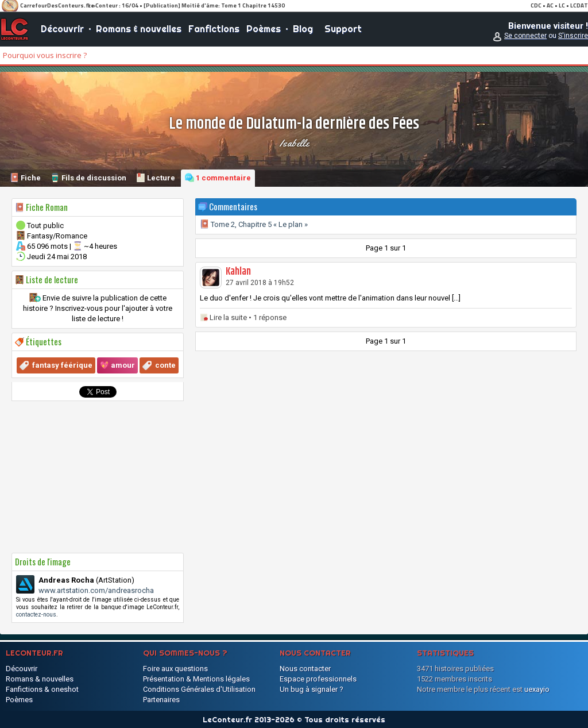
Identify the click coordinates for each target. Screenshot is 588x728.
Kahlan (238, 272)
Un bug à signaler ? (312, 689)
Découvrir (62, 29)
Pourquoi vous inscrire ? (45, 55)
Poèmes (264, 29)
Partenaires (161, 700)
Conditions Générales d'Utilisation (199, 689)
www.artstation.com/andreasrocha (96, 590)
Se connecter (525, 36)
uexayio (537, 689)
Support (343, 29)
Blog (303, 29)
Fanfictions (214, 29)
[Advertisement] (98, 477)
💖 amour (117, 365)
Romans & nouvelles (139, 29)
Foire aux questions (175, 669)
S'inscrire (573, 36)
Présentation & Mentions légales (196, 679)
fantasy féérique (62, 365)
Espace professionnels (318, 679)
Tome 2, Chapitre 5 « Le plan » (254, 224)
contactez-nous (36, 615)
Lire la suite (228, 317)
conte (165, 365)
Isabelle (294, 143)
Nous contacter (305, 669)
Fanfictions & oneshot (42, 689)
